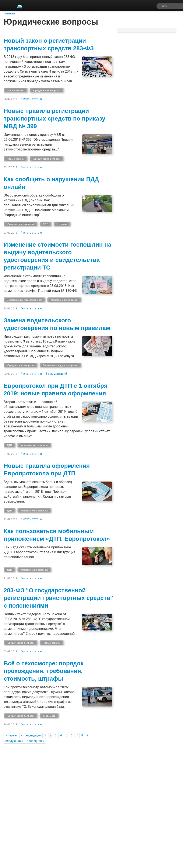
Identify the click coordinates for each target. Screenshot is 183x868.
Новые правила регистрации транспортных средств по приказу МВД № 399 (54, 119)
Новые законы (16, 90)
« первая (12, 735)
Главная (9, 13)
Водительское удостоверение (24, 300)
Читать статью (32, 99)
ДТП (9, 445)
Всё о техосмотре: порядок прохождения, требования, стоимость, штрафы (43, 671)
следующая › (14, 741)
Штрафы (62, 224)
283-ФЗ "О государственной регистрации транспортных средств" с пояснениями (58, 598)
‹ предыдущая (31, 735)
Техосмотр (49, 716)
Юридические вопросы (47, 90)
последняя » (35, 741)
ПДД (46, 224)
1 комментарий (56, 374)
